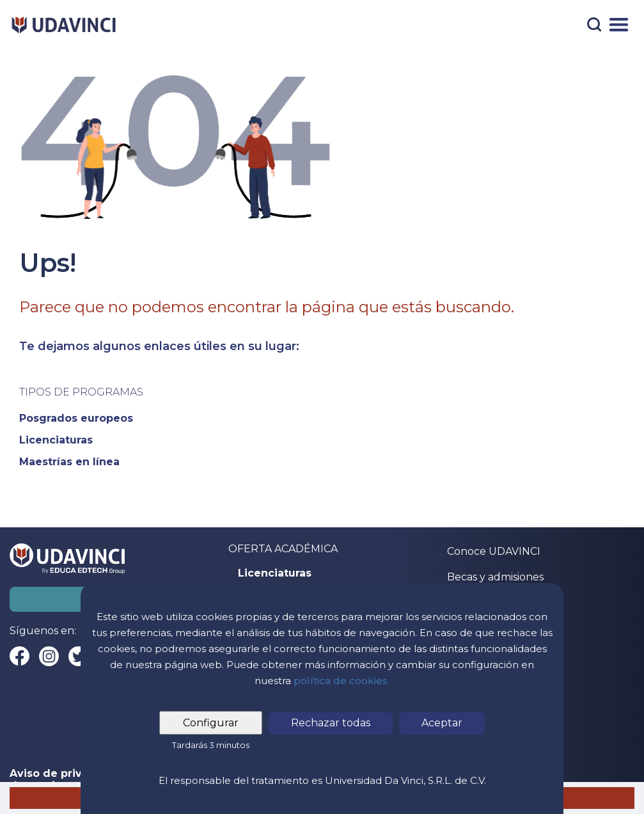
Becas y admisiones (495, 577)
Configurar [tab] (211, 723)
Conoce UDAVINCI (494, 551)
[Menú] (619, 25)
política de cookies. (342, 681)
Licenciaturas (275, 573)
